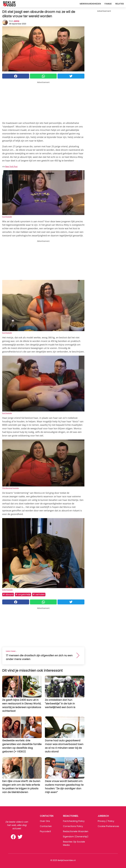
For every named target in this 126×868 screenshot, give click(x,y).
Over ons (45, 821)
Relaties (120, 4)
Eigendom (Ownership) (76, 837)
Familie (108, 4)
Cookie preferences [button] (108, 826)
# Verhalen (39, 594)
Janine (16, 21)
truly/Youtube (7, 590)
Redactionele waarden (76, 831)
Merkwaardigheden (90, 4)
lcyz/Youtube (7, 217)
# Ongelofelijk (23, 594)
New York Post (11, 166)
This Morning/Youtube (10, 488)
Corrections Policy (73, 826)
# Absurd (8, 594)
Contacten (46, 826)
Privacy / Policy (106, 821)
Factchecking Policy (74, 821)
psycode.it (45, 831)
